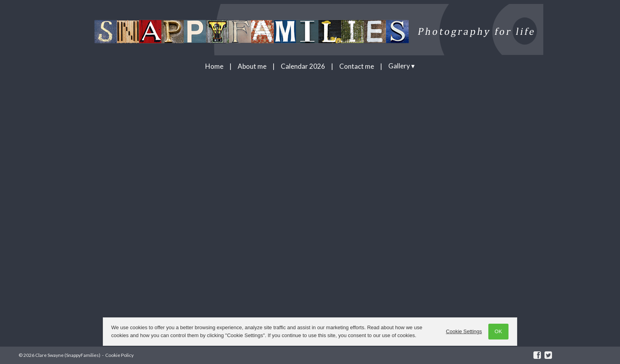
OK (497, 331)
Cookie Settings (462, 331)
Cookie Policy (119, 355)
